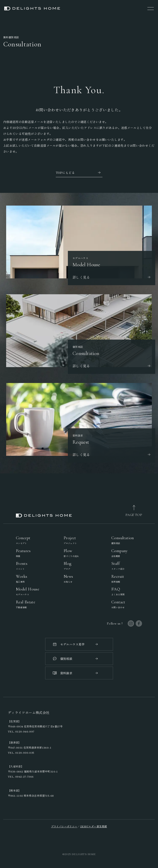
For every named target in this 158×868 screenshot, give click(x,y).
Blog (68, 566)
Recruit (118, 579)
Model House (28, 591)
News (68, 579)
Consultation (123, 540)
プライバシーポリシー (64, 826)
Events (22, 566)
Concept (23, 540)
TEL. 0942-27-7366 (21, 776)
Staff (118, 566)
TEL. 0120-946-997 (21, 731)
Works (22, 579)
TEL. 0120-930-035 (21, 753)
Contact (118, 604)
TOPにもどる (65, 173)
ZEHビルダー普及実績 (94, 826)
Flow (71, 553)
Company (120, 553)
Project (70, 540)
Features (23, 553)
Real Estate (26, 604)
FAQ (118, 591)
